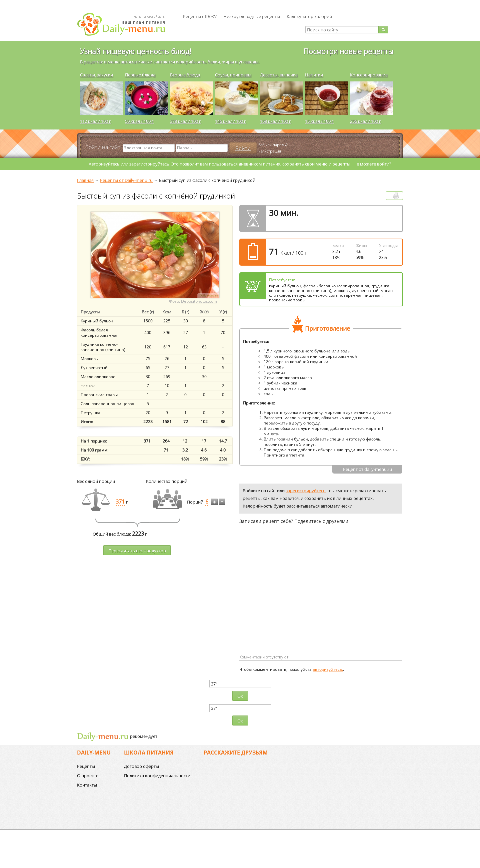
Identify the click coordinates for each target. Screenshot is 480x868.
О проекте (88, 776)
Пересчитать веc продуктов (137, 551)
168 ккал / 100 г (275, 121)
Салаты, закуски (96, 75)
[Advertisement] (295, 600)
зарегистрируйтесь (149, 164)
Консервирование (369, 75)
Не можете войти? (372, 164)
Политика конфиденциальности (157, 776)
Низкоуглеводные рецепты (252, 16)
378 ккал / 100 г (185, 121)
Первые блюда (140, 75)
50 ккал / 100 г (139, 121)
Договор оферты (141, 766)
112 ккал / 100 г (95, 121)
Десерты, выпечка (279, 75)
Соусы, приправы (233, 75)
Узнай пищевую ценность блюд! (135, 51)
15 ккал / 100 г (319, 121)
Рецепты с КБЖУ (200, 16)
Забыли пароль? (273, 145)
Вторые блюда (185, 75)
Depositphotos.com (199, 301)
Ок (240, 696)
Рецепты (86, 766)
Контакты (87, 785)
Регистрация (270, 151)
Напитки (314, 75)
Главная (85, 180)
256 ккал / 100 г (365, 121)
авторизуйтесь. (328, 669)
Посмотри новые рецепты (348, 51)
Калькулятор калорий (309, 16)
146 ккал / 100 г (230, 121)
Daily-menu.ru (125, 24)
